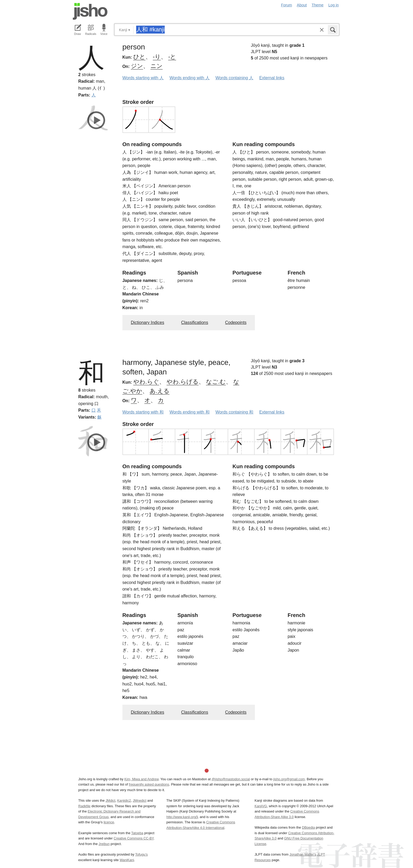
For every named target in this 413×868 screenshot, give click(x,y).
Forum (287, 5)
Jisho (90, 11)
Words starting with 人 (143, 78)
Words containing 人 (235, 78)
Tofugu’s (141, 854)
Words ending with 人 (190, 78)
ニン (157, 66)
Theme (318, 5)
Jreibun (104, 844)
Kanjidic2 (124, 800)
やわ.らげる (183, 382)
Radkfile (84, 806)
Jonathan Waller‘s (303, 854)
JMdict (110, 800)
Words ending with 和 (190, 412)
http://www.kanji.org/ (182, 817)
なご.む (216, 382)
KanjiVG (261, 806)
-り (157, 57)
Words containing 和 (235, 412)
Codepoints (236, 322)
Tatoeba (137, 833)
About (302, 5)
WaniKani (127, 860)
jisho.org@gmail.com (289, 779)
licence (109, 822)
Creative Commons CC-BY (134, 838)
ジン (137, 66)
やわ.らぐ (146, 382)
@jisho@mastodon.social (231, 779)
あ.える (160, 391)
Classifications (195, 322)
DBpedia (308, 827)
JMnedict (139, 800)
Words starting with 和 (143, 412)
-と (172, 57)
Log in (334, 5)
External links (272, 78)
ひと (139, 57)
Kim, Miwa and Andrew (141, 779)
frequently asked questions (149, 784)
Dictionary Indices (148, 322)
